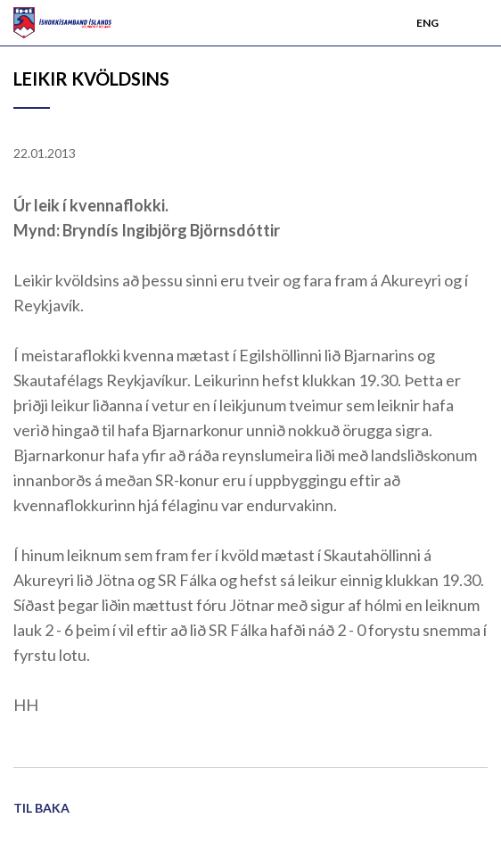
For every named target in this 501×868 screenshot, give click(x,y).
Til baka (41, 808)
